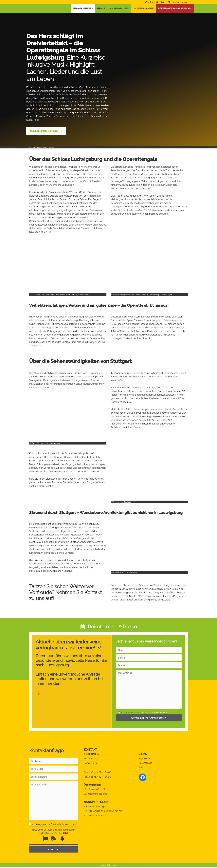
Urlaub (101, 9)
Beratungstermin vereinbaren (175, 9)
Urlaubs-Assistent (143, 9)
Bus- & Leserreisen (83, 9)
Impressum (145, 758)
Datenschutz (145, 763)
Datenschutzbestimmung (155, 712)
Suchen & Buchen (119, 9)
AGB (141, 767)
